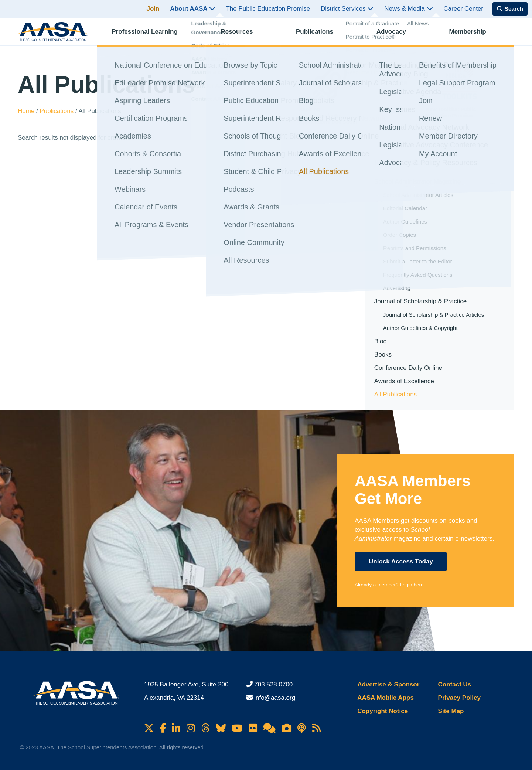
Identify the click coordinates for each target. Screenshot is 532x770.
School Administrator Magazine (417, 182)
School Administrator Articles (418, 195)
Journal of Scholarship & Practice (420, 301)
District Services (347, 9)
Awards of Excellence (404, 381)
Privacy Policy (459, 698)
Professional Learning (151, 35)
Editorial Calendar (405, 208)
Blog (381, 341)
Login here (412, 585)
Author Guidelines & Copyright (420, 328)
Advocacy (398, 35)
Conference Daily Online (408, 368)
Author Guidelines (405, 222)
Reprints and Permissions (415, 248)
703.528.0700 (273, 684)
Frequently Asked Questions (418, 275)
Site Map (451, 711)
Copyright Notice (383, 711)
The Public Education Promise (268, 9)
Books (383, 355)
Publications (321, 35)
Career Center (463, 9)
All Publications (395, 394)
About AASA (192, 9)
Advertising (397, 288)
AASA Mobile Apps (386, 698)
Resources (243, 35)
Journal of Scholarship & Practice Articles (434, 315)
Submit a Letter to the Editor (418, 261)
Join (153, 9)
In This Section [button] (400, 162)
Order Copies (400, 235)
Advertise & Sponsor (388, 684)
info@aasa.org (275, 698)
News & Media (408, 9)
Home (27, 111)
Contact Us (455, 684)
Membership (474, 35)
